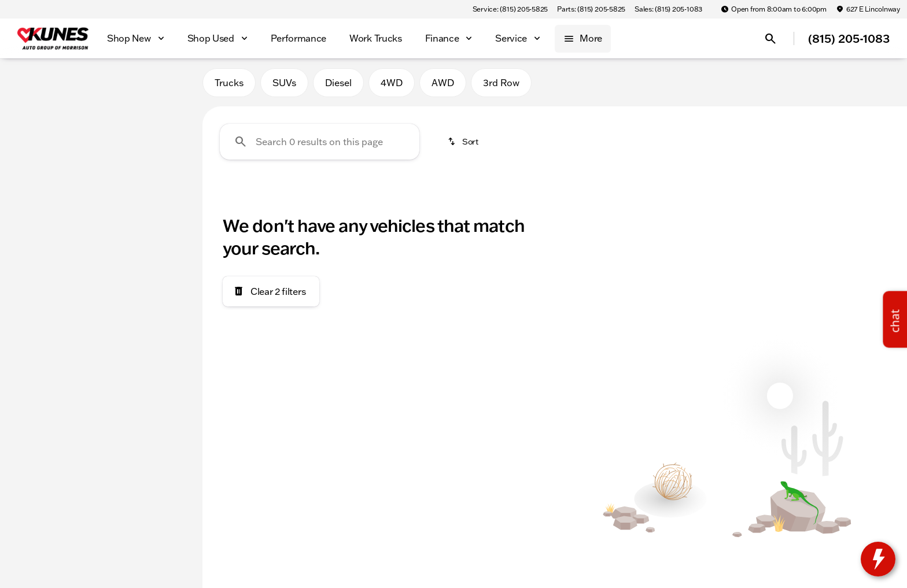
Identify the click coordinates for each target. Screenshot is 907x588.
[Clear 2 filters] (271, 295)
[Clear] (155, 354)
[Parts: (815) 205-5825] (591, 9)
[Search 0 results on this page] (320, 145)
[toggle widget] (878, 559)
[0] (37, 276)
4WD (392, 86)
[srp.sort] (464, 145)
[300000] (157, 276)
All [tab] (101, 86)
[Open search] (770, 39)
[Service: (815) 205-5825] (510, 9)
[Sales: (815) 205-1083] (668, 9)
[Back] (165, 120)
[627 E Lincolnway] (868, 9)
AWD (443, 86)
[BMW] (28, 143)
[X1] (63, 143)
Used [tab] (163, 86)
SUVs (284, 86)
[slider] (28, 216)
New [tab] (39, 86)
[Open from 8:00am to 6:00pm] (774, 9)
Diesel (338, 86)
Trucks (229, 86)
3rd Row (501, 86)
